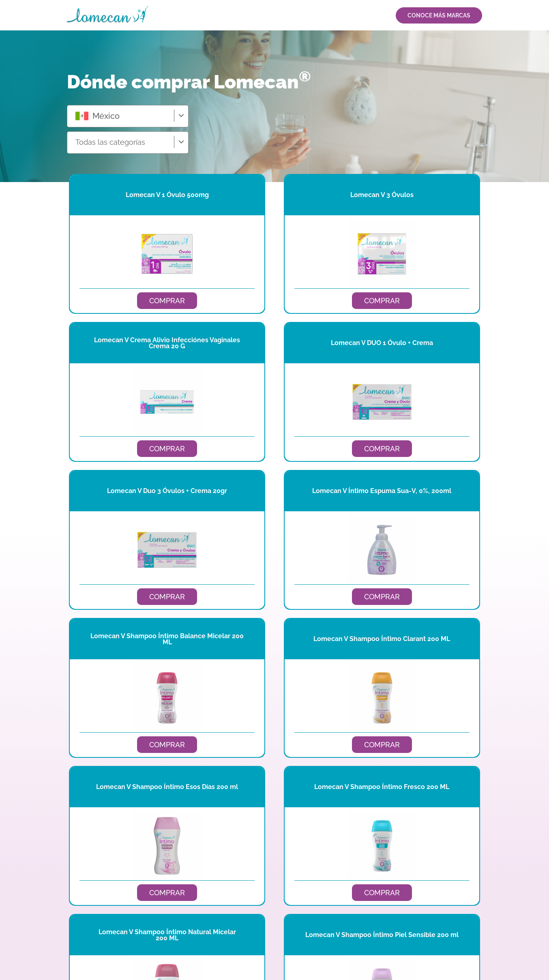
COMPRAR (131, 301)
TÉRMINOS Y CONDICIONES (450, 953)
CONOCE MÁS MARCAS (439, 15)
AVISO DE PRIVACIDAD (390, 953)
